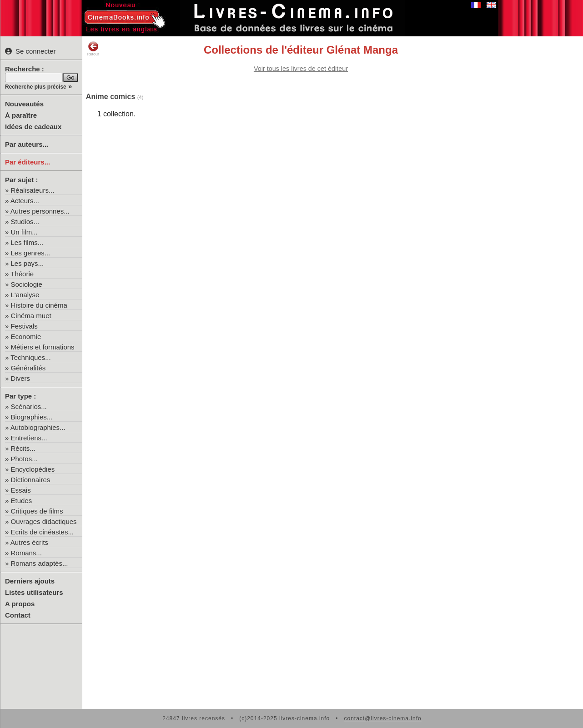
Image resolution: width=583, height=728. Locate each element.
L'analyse (25, 295)
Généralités (28, 368)
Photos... (24, 459)
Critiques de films (37, 511)
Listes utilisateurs (34, 592)
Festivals (24, 326)
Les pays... (28, 263)
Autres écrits (29, 542)
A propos (20, 604)
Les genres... (31, 253)
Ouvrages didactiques (44, 521)
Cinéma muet (31, 316)
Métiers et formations (43, 347)
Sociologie (27, 284)
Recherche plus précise (36, 87)
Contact (18, 615)
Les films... (27, 242)
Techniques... (30, 357)
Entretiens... (29, 438)
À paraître (21, 115)
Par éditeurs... (28, 162)
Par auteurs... (27, 144)
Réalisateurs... (33, 190)
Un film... (24, 232)
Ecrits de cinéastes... (42, 532)
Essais (21, 490)
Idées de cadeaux (33, 127)
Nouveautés (24, 104)
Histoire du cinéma (39, 305)
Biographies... (32, 417)
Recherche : (25, 69)
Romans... (26, 553)
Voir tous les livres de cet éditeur (301, 69)
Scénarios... (29, 406)
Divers (21, 378)
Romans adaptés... (40, 563)
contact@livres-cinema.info (382, 718)
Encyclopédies (33, 469)
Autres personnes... (40, 211)
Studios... (25, 222)
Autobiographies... (38, 427)
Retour (93, 49)
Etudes (22, 501)
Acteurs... (25, 201)
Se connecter (30, 51)
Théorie (22, 274)
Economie (26, 337)
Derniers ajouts (30, 581)
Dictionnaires (31, 480)
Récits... (23, 448)
